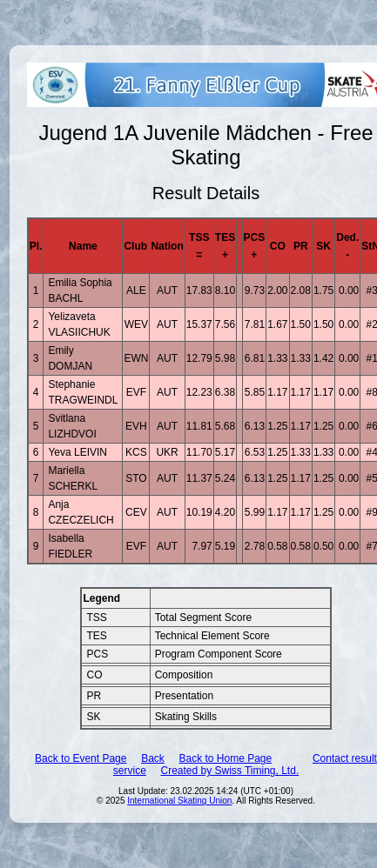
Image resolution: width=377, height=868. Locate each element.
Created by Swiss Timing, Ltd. (229, 771)
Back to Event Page (81, 758)
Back (153, 758)
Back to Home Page (225, 758)
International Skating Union (179, 801)
